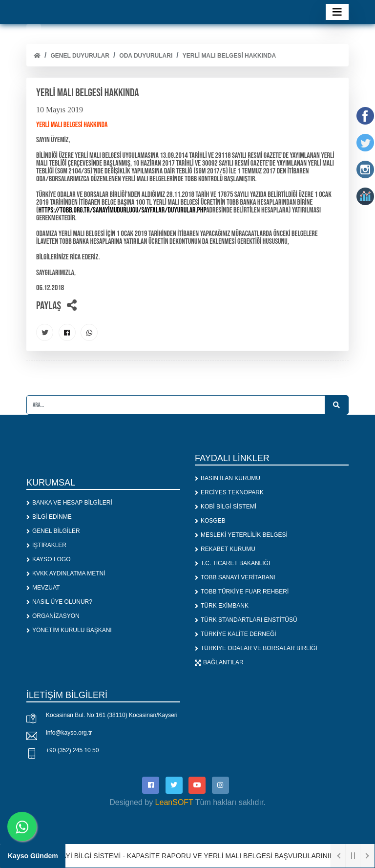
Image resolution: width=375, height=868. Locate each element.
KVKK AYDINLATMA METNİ (66, 573)
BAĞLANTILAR (219, 662)
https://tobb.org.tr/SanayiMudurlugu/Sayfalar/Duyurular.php (122, 210)
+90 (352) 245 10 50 (72, 750)
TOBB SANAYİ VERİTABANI (235, 577)
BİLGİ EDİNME (49, 517)
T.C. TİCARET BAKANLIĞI (232, 563)
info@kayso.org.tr (69, 733)
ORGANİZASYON (53, 616)
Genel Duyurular (80, 56)
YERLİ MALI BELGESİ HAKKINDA (229, 56)
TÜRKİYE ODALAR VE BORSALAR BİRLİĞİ (256, 648)
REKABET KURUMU (225, 549)
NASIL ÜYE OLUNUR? (59, 602)
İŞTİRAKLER (46, 545)
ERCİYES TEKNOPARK (229, 492)
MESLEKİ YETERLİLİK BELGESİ (241, 535)
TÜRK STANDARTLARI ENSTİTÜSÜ (246, 620)
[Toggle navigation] (337, 12)
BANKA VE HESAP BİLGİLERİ (69, 503)
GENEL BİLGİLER (53, 531)
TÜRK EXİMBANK (222, 606)
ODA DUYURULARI (146, 56)
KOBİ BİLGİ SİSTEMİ (226, 507)
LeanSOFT (174, 802)
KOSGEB (210, 521)
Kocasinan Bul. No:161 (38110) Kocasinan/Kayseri (112, 715)
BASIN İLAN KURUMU (228, 478)
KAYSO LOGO (48, 559)
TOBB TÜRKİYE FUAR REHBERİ (242, 592)
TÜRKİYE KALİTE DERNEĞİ (236, 634)
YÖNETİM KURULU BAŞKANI (69, 630)
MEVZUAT (43, 588)
